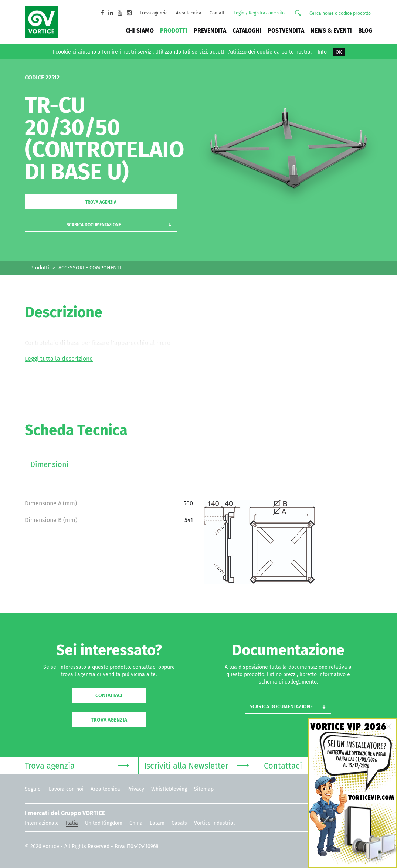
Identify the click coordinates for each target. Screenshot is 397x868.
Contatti (218, 13)
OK (339, 52)
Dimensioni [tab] (50, 464)
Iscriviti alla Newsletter (196, 765)
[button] (101, 224)
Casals (179, 823)
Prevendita (210, 30)
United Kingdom (104, 823)
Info (322, 52)
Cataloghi (247, 30)
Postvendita (286, 30)
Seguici (33, 789)
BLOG (365, 30)
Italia (72, 823)
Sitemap (204, 789)
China (136, 823)
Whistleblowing (169, 789)
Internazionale (42, 823)
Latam (157, 823)
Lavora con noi (66, 789)
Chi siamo (140, 30)
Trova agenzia (154, 13)
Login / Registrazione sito (259, 13)
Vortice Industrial (214, 823)
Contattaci (109, 696)
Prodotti (174, 30)
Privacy (136, 789)
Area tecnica (189, 13)
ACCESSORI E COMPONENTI (90, 268)
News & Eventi (331, 30)
